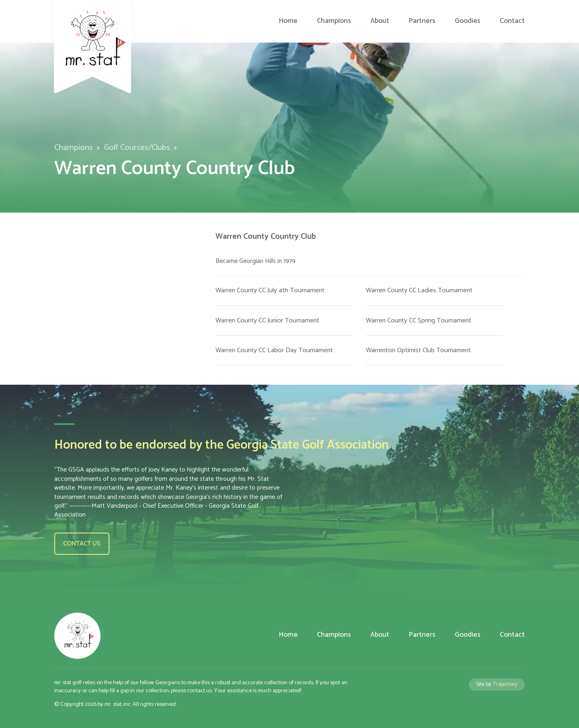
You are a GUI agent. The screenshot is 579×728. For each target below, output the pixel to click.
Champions (334, 21)
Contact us (82, 544)
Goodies (468, 21)
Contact (512, 21)
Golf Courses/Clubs (137, 148)
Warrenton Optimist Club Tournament (418, 350)
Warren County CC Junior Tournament (267, 321)
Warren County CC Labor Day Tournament (274, 350)
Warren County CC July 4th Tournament (270, 290)
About (380, 21)
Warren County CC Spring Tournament (419, 321)
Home (288, 21)
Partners (422, 21)
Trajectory (505, 684)
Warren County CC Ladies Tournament (419, 290)
